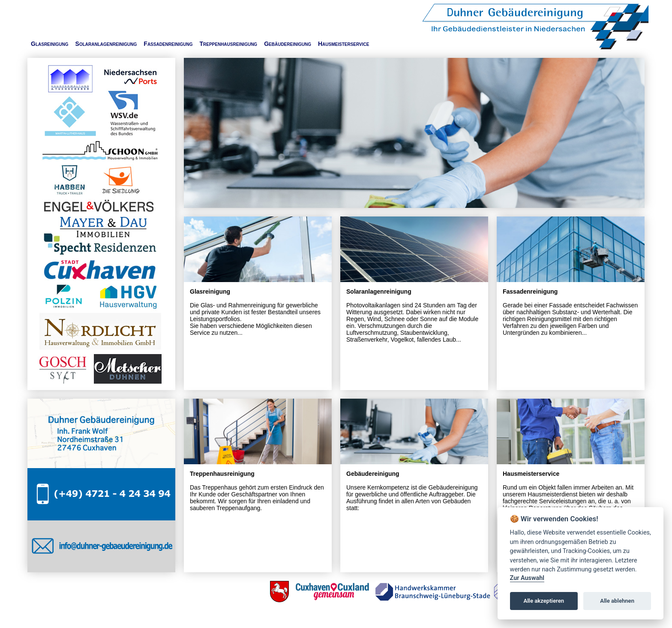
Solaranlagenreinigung (106, 44)
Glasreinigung (50, 44)
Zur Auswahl (527, 578)
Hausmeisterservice (343, 44)
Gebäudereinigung (288, 44)
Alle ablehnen (617, 601)
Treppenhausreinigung (228, 44)
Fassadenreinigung (168, 44)
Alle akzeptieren (544, 601)
